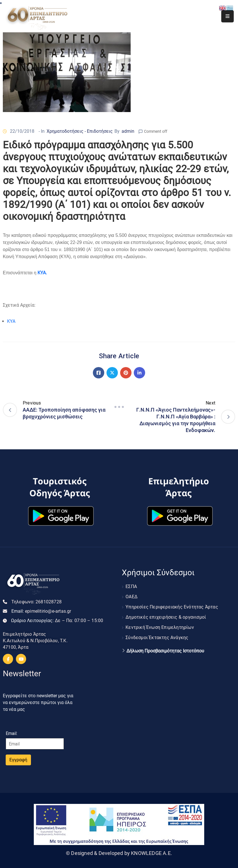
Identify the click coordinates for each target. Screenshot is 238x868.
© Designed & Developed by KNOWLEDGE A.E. (119, 853)
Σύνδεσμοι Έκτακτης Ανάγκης (157, 638)
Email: (41, 611)
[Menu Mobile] (227, 16)
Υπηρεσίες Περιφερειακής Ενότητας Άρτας (172, 607)
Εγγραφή (18, 760)
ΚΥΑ (11, 321)
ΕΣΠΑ (131, 586)
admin (128, 131)
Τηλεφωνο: (36, 602)
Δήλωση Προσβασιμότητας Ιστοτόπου (165, 651)
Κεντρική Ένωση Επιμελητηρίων (160, 627)
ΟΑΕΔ (131, 597)
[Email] (35, 744)
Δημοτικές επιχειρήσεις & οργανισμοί (166, 617)
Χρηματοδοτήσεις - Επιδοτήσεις (80, 131)
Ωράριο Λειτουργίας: (57, 621)
